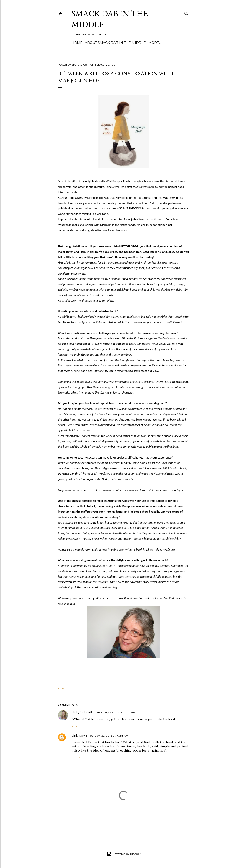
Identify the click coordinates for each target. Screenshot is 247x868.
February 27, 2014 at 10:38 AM (108, 736)
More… (155, 43)
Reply (76, 726)
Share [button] (62, 688)
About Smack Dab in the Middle (115, 43)
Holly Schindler (83, 712)
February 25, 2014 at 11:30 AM (116, 712)
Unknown (79, 735)
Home (77, 43)
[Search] (186, 13)
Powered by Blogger (123, 854)
